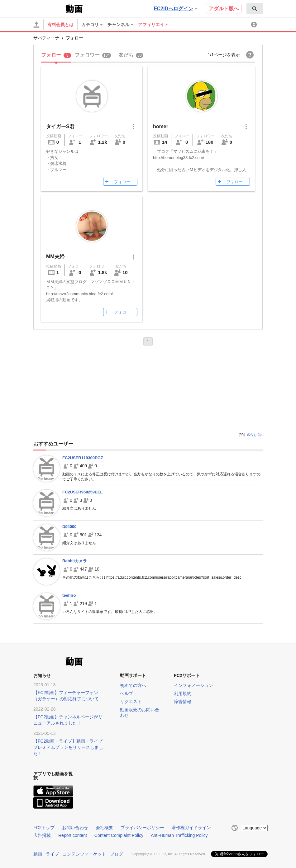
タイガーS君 (60, 126)
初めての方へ (133, 685)
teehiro (69, 595)
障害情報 (183, 702)
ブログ (117, 854)
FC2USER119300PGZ (83, 458)
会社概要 (104, 828)
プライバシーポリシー (142, 828)
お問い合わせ (75, 828)
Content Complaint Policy (119, 835)
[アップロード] (36, 25)
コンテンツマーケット (84, 854)
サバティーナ (46, 38)
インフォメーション (193, 685)
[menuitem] (255, 9)
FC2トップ (44, 828)
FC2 (49, 8)
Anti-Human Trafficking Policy (179, 835)
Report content (73, 835)
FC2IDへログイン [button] (175, 9)
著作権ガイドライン (191, 828)
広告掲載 (42, 835)
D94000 (69, 527)
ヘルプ (127, 693)
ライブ (52, 854)
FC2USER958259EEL (82, 492)
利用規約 (183, 693)
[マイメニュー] (255, 25)
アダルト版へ (224, 9)
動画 (38, 854)
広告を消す (255, 435)
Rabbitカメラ (75, 561)
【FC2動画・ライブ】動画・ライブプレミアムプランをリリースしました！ (68, 747)
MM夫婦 (55, 257)
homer (161, 126)
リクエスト (131, 702)
